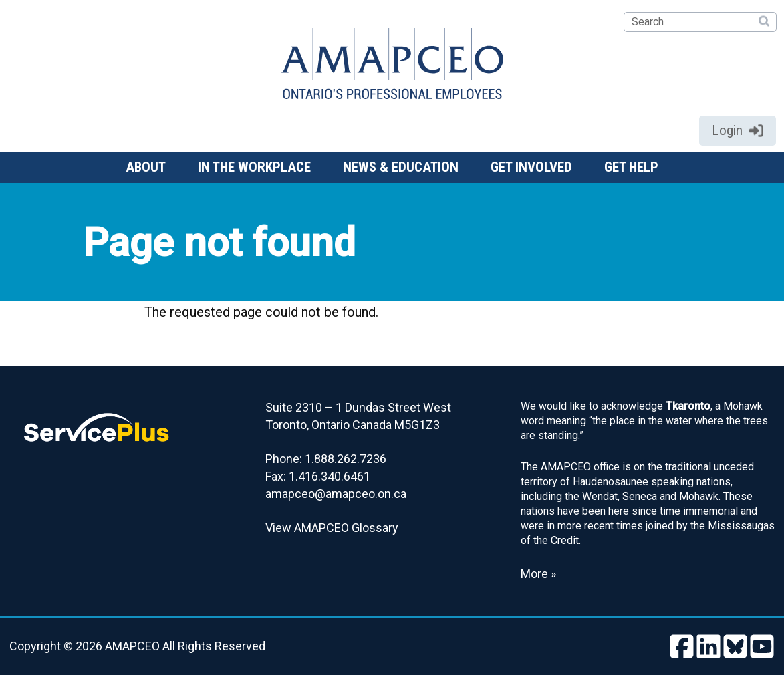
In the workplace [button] (254, 167)
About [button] (146, 167)
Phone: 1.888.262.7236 (326, 459)
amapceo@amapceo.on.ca (336, 494)
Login (738, 130)
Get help (631, 167)
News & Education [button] (401, 167)
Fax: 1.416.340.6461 (318, 476)
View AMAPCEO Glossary (332, 528)
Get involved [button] (531, 167)
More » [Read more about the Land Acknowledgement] (538, 574)
